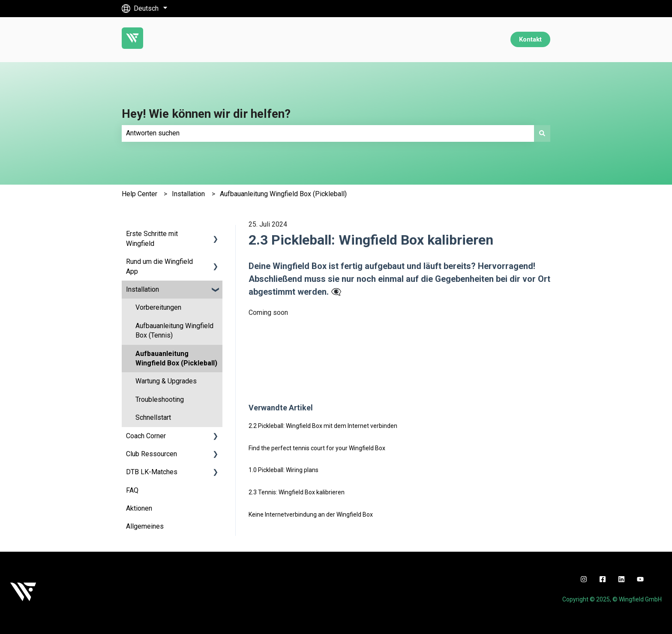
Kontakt (530, 39)
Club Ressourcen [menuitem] (151, 454)
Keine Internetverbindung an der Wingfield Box (311, 514)
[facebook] (603, 579)
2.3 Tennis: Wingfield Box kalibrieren (297, 492)
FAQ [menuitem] (132, 490)
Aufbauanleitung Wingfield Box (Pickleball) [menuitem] (176, 358)
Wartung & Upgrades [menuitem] (166, 381)
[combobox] (328, 133)
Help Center (139, 194)
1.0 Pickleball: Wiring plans (283, 470)
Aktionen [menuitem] (139, 508)
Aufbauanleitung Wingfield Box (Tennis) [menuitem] (174, 330)
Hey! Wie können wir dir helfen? (206, 114)
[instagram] (584, 579)
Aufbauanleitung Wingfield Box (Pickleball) (283, 194)
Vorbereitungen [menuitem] (158, 307)
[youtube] (640, 579)
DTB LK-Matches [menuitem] (152, 472)
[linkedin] (621, 579)
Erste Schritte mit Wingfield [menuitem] (152, 238)
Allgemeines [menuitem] (145, 526)
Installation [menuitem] (142, 289)
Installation (188, 194)
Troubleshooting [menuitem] (160, 399)
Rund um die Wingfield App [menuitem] (159, 266)
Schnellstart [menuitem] (153, 417)
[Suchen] (542, 133)
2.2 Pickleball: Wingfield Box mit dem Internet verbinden (323, 426)
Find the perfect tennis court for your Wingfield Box (317, 448)
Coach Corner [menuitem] (146, 436)
